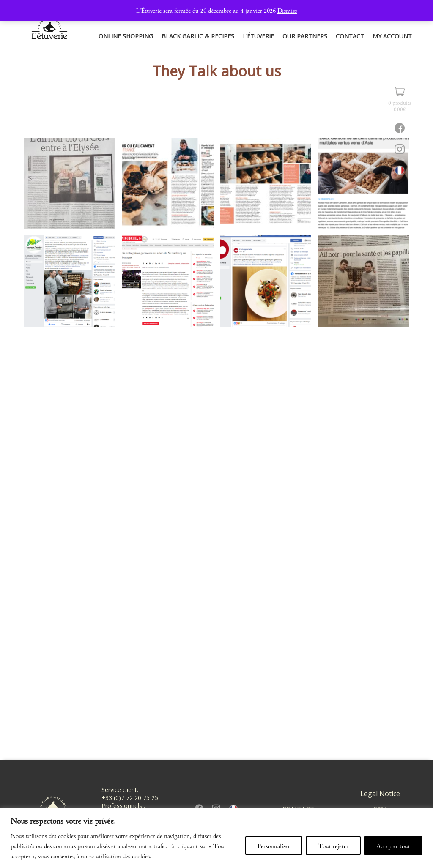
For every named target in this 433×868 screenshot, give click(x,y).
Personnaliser (274, 846)
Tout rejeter (333, 846)
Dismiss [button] (287, 10)
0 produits (400, 105)
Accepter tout (393, 846)
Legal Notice (380, 794)
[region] (216, 838)
